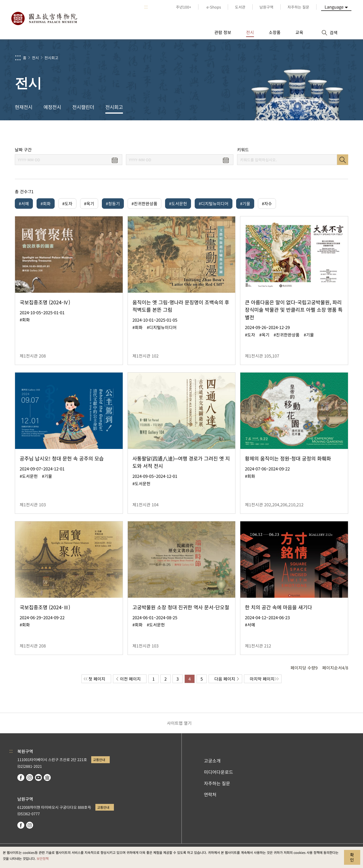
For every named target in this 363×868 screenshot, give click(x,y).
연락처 (210, 794)
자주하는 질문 (217, 783)
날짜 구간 (23, 150)
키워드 (243, 150)
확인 (352, 857)
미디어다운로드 (219, 772)
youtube (38, 778)
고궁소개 (212, 761)
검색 (343, 160)
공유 (298, 134)
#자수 (267, 203)
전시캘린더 (83, 107)
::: (146, 7)
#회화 (46, 203)
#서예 (24, 203)
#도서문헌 (178, 203)
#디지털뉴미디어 (214, 203)
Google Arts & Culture (47, 778)
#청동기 (113, 203)
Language (334, 7)
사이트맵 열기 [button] (179, 723)
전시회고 (51, 58)
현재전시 (24, 107)
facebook (21, 778)
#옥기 (89, 203)
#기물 (245, 203)
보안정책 (43, 858)
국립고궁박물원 (44, 19)
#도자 (67, 203)
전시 (35, 58)
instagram (30, 778)
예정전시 (52, 107)
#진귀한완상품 (144, 203)
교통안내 (99, 760)
